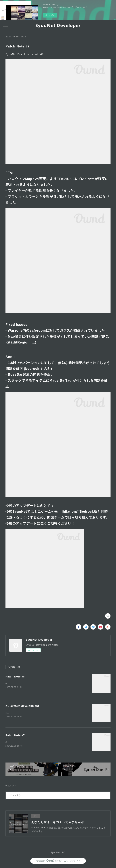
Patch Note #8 (15, 677)
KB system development (22, 706)
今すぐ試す (50, 15)
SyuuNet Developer (58, 25)
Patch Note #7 (15, 736)
